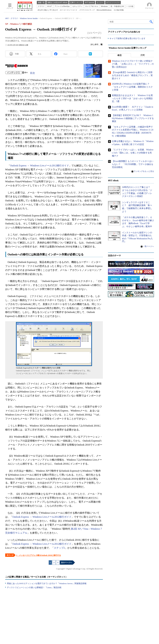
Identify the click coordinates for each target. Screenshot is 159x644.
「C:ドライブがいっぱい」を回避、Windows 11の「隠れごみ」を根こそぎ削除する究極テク (133, 153)
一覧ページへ (148, 246)
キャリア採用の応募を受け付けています (127, 38)
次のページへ (67, 563)
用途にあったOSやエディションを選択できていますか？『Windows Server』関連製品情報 (47, 583)
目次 (33, 73)
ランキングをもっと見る (144, 171)
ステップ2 (59, 548)
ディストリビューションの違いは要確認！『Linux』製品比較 (34, 587)
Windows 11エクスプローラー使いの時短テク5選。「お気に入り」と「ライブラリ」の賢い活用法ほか (133, 64)
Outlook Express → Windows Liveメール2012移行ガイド (40, 166)
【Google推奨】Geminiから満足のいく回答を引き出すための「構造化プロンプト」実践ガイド (132, 76)
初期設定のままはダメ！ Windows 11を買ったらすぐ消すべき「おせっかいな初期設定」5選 (132, 98)
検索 (151, 22)
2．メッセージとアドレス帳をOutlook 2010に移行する (39, 555)
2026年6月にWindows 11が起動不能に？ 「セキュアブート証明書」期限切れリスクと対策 (132, 87)
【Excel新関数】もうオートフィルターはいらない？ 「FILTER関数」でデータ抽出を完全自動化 (133, 164)
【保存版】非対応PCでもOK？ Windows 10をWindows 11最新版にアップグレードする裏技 (133, 118)
